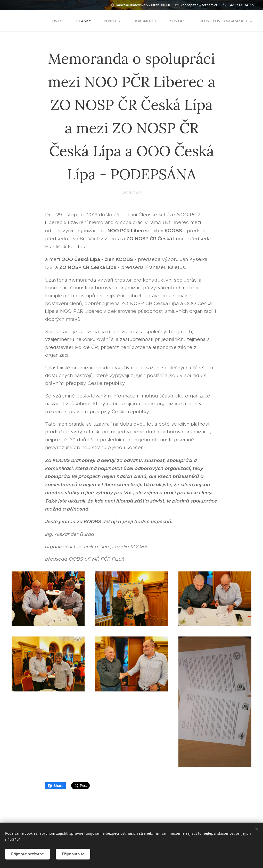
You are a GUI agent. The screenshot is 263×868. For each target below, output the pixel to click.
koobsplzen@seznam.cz (199, 5)
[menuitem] (60, 21)
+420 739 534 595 (241, 5)
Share (56, 786)
